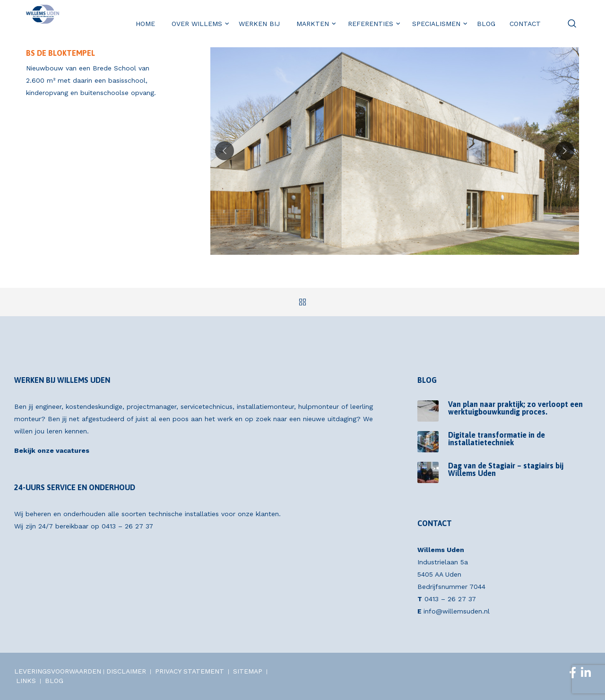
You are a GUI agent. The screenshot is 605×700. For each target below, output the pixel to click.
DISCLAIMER (126, 671)
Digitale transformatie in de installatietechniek (497, 439)
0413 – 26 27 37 (127, 526)
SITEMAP (248, 671)
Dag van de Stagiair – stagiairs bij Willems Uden (506, 469)
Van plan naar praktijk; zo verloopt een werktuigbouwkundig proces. (515, 408)
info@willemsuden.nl (457, 611)
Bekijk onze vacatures (52, 450)
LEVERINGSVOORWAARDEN (58, 671)
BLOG (54, 681)
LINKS (26, 681)
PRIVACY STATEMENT (190, 671)
